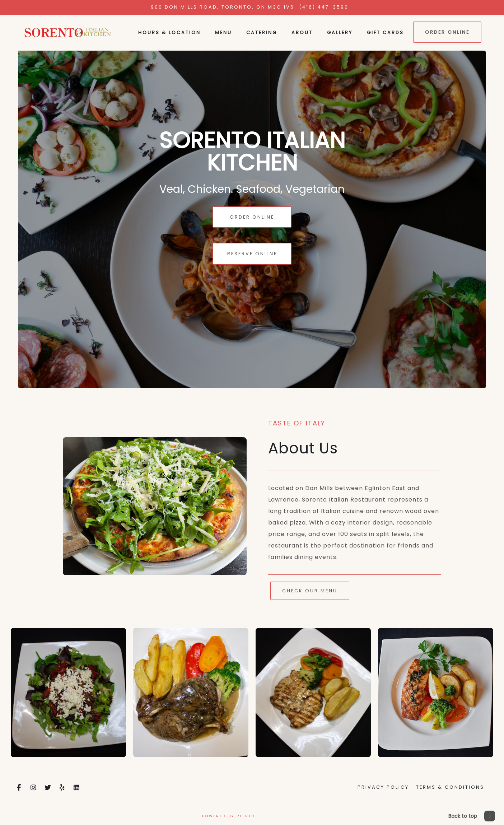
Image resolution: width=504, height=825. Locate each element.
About (302, 32)
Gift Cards (385, 32)
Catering (262, 32)
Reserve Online (252, 254)
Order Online (447, 32)
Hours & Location (169, 32)
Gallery (340, 32)
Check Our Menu (310, 591)
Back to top (472, 816)
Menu (223, 32)
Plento (246, 816)
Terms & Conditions (450, 787)
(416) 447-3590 (324, 7)
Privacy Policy (383, 787)
